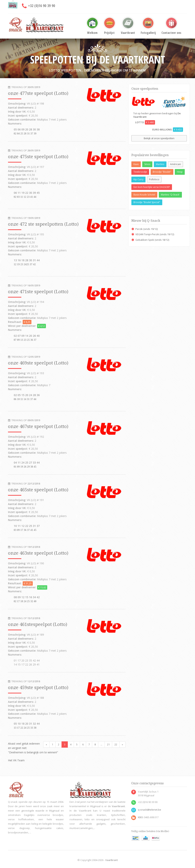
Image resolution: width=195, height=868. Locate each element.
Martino (160, 164)
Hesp (180, 172)
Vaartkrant (128, 26)
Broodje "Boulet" (162, 172)
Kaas (136, 164)
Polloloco (154, 179)
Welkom (92, 26)
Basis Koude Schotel (144, 195)
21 (108, 744)
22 (116, 744)
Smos (147, 164)
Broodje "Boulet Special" (147, 202)
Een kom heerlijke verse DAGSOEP (152, 187)
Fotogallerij (148, 26)
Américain (175, 164)
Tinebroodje (140, 172)
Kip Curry (138, 179)
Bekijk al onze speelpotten (159, 138)
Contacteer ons (171, 26)
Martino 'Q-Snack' (170, 195)
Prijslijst (109, 26)
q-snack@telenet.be (149, 810)
